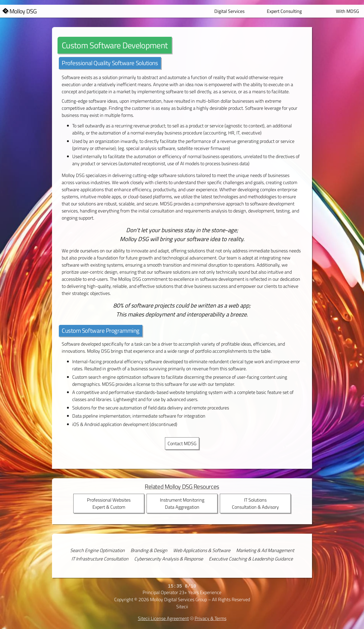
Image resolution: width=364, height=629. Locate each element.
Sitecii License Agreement (163, 618)
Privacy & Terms (210, 618)
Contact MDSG (182, 443)
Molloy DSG (23, 11)
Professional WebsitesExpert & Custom (109, 503)
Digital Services (229, 11)
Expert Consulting (284, 11)
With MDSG (347, 11)
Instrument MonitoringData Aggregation (182, 503)
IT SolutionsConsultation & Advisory (255, 503)
